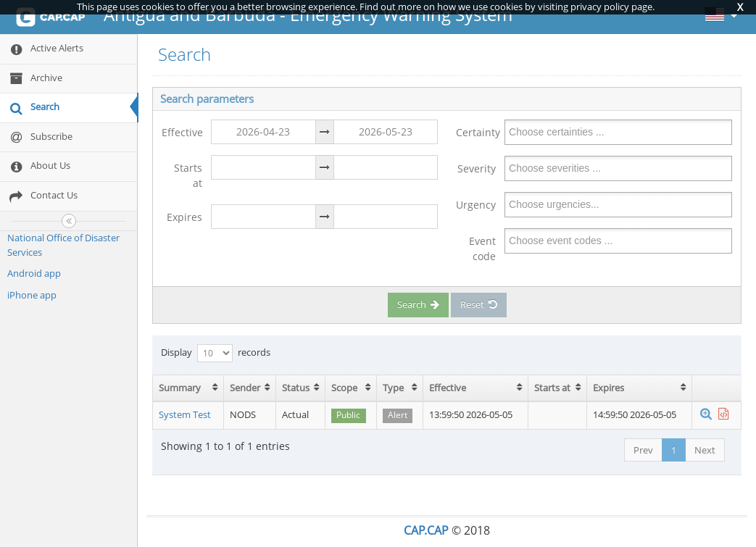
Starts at (188, 175)
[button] (706, 415)
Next (705, 450)
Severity (477, 168)
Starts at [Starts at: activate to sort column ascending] (552, 388)
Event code (482, 249)
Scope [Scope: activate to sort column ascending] (344, 388)
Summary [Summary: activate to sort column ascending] (180, 388)
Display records (216, 353)
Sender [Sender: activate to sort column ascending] (245, 388)
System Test (185, 414)
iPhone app (32, 295)
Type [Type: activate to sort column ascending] (393, 388)
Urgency (476, 205)
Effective (182, 132)
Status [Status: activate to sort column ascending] (296, 388)
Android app (34, 273)
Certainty (476, 132)
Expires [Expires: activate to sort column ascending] (608, 388)
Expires (184, 217)
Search (418, 304)
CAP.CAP (426, 530)
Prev (643, 450)
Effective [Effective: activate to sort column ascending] (448, 388)
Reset (479, 304)
